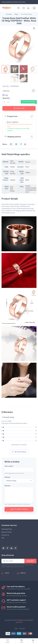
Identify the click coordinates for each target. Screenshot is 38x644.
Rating (7, 477)
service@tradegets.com (29, 575)
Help (16, 629)
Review (8, 486)
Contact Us (5, 535)
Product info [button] (11, 116)
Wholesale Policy (7, 529)
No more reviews (19, 452)
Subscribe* (30, 561)
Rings (16, 14)
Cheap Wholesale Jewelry (10, 2)
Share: (5, 144)
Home (9, 14)
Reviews (22, 629)
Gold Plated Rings (26, 14)
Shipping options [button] (13, 136)
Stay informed (8, 555)
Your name (9, 466)
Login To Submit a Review (19, 509)
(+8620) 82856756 (9, 576)
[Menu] (18, 8)
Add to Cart (19, 108)
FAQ (3, 538)
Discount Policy (7, 532)
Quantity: (6, 98)
